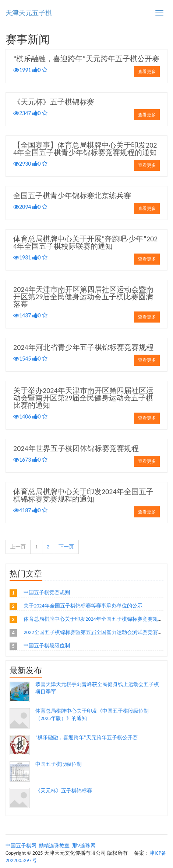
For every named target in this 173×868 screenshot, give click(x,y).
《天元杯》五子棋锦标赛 (54, 102)
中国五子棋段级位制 (47, 646)
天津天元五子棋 (29, 13)
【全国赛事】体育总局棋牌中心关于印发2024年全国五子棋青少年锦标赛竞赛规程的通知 (85, 149)
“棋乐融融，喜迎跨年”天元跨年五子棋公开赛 (86, 59)
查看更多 (147, 72)
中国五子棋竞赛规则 (47, 593)
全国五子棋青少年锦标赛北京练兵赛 (72, 196)
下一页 (66, 547)
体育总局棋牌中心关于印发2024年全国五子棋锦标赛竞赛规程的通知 (83, 495)
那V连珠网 (84, 846)
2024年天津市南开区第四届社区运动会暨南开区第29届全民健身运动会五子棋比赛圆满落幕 (83, 297)
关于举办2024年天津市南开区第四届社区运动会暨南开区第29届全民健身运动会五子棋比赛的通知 (83, 398)
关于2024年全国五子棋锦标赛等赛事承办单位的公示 (83, 606)
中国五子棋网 (21, 846)
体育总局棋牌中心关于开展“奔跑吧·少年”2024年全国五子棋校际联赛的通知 (85, 242)
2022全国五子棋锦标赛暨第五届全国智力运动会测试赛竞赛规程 (96, 632)
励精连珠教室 (54, 846)
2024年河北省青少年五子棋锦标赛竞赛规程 (83, 347)
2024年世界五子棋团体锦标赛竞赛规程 (76, 448)
